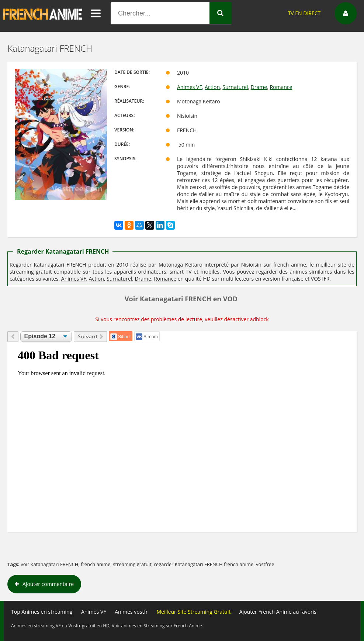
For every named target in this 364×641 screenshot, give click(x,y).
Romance (281, 87)
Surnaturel (235, 87)
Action (212, 87)
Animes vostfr (131, 612)
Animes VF (190, 87)
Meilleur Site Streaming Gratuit (193, 612)
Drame (259, 87)
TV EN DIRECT (304, 13)
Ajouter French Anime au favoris (278, 612)
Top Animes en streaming (42, 612)
